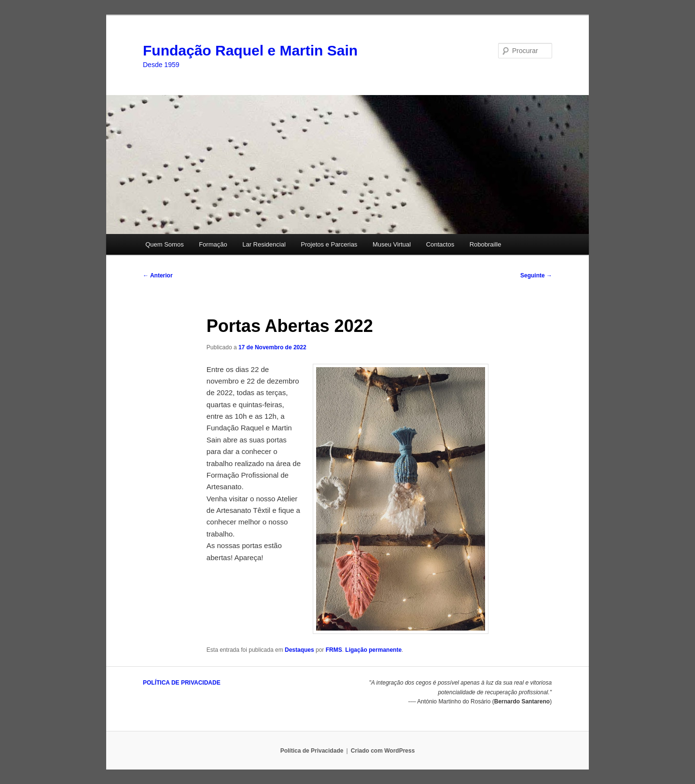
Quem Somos (164, 244)
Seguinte (536, 275)
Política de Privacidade (312, 751)
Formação (213, 244)
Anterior (158, 275)
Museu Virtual (392, 244)
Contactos (440, 244)
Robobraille (486, 244)
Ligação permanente (373, 650)
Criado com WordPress (383, 751)
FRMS (334, 650)
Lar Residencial (264, 244)
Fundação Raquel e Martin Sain (250, 50)
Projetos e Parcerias (329, 244)
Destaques (299, 650)
